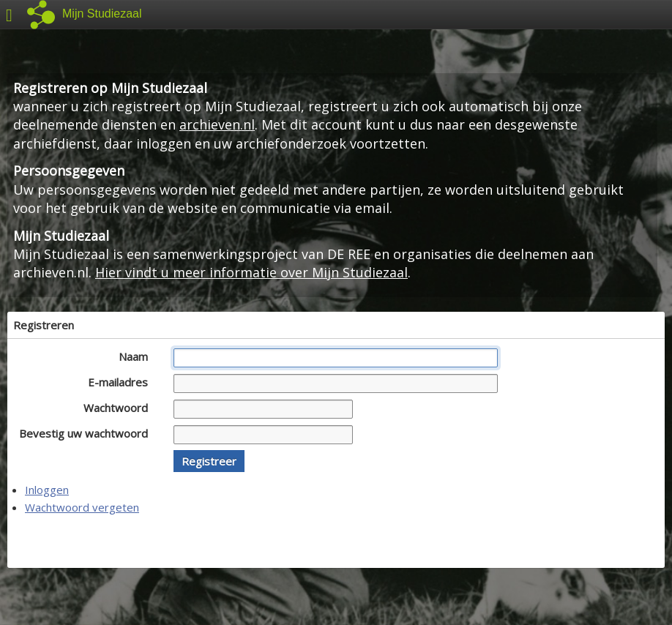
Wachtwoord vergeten (82, 507)
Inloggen (47, 490)
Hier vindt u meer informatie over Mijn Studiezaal (251, 272)
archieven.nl (217, 124)
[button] (209, 461)
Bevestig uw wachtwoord (87, 433)
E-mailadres (122, 382)
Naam (137, 356)
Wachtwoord (120, 408)
